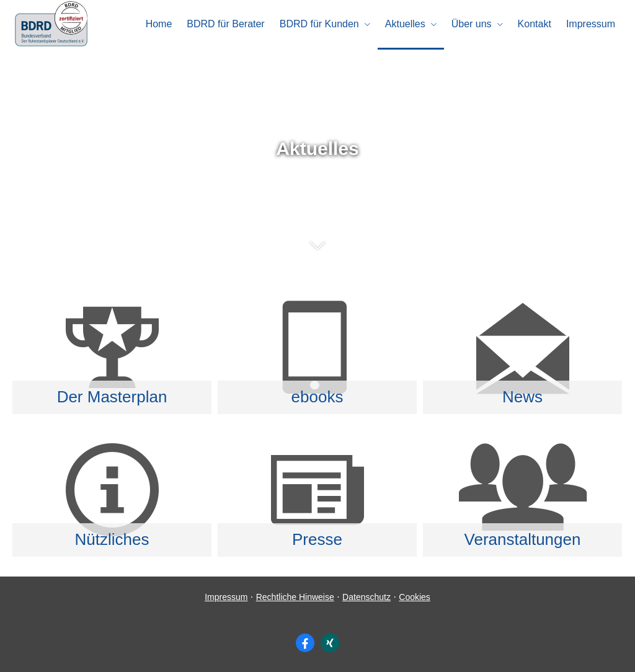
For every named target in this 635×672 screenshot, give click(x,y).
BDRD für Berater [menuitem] (225, 24)
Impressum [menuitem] (591, 24)
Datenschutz (366, 597)
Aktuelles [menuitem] (405, 24)
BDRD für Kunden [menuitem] (319, 24)
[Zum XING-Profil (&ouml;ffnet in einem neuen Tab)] (330, 643)
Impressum (226, 597)
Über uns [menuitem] (472, 24)
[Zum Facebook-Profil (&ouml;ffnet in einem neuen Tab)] (305, 643)
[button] (317, 252)
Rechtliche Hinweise (295, 597)
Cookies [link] (415, 597)
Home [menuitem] (159, 24)
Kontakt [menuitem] (535, 24)
